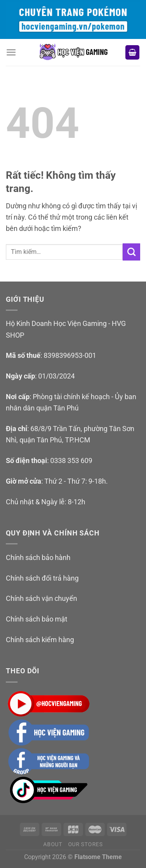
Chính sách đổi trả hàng (42, 578)
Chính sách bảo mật (37, 619)
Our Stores (85, 844)
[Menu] (11, 52)
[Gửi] (131, 252)
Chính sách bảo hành (38, 557)
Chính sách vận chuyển (41, 598)
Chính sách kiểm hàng (40, 640)
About (53, 844)
